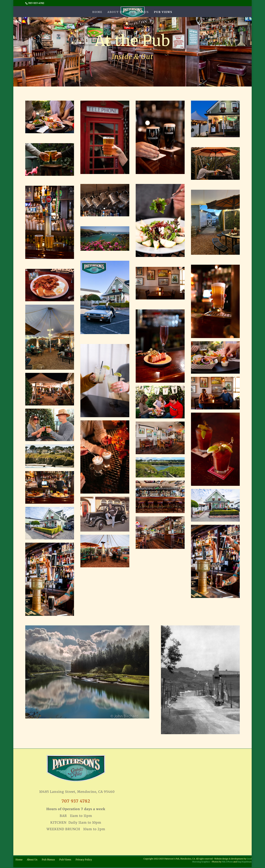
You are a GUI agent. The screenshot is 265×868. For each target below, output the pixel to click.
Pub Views (163, 12)
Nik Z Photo (227, 862)
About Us (116, 12)
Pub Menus (139, 12)
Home (97, 12)
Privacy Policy (84, 860)
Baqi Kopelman (245, 862)
